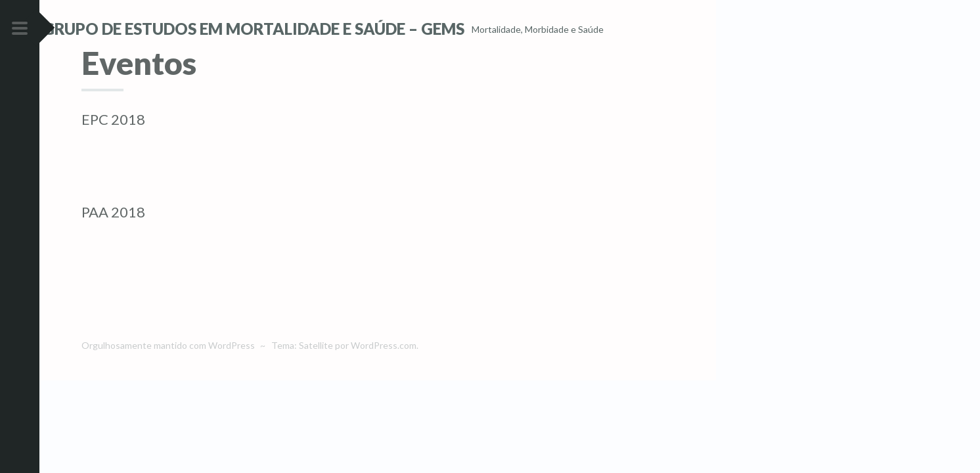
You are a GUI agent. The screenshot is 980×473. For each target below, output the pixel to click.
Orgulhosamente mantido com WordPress (168, 368)
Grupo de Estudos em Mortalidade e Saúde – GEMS (292, 29)
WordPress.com (384, 368)
